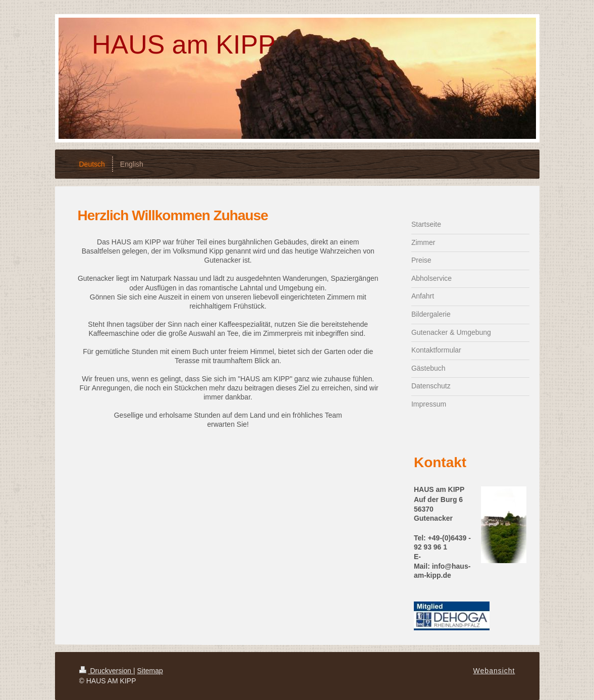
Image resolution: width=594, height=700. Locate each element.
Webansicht (494, 671)
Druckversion (106, 671)
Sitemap (150, 671)
